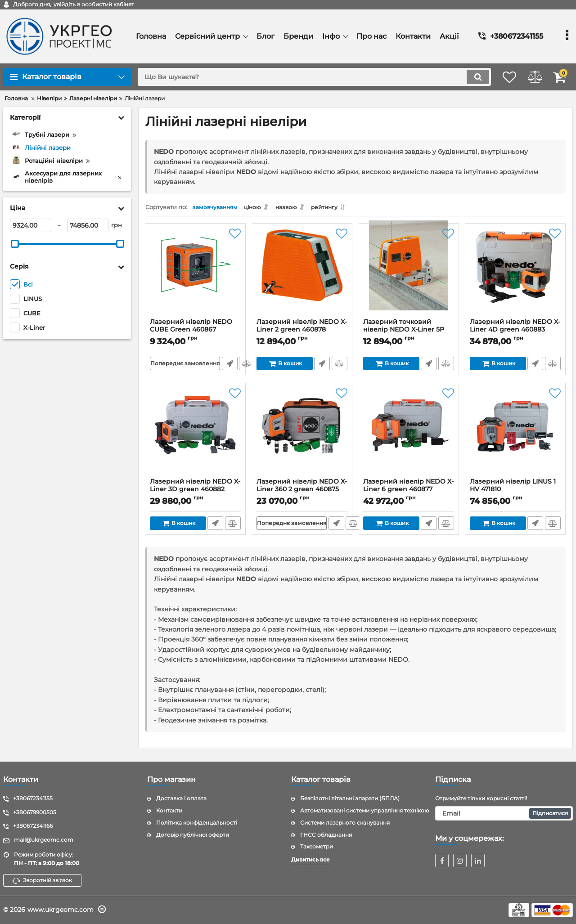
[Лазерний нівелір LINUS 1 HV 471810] (515, 435)
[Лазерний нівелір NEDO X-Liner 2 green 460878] (302, 276)
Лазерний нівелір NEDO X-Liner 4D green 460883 (515, 332)
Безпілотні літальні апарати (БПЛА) (350, 799)
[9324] (31, 225)
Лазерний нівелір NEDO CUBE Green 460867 (196, 332)
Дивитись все (310, 860)
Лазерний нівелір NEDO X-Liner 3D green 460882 (196, 492)
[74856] (88, 225)
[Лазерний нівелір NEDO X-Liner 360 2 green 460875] (302, 435)
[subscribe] (504, 813)
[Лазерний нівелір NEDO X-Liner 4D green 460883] (515, 276)
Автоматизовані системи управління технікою (364, 810)
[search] (305, 77)
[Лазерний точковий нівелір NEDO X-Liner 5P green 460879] (409, 276)
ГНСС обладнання (326, 835)
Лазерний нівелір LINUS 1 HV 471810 (515, 492)
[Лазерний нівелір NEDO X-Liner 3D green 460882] (196, 435)
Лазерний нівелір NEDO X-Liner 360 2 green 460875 (302, 492)
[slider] (15, 244)
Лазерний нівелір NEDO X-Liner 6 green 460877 (409, 492)
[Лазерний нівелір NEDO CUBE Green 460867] (196, 276)
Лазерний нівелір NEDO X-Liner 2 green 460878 (302, 332)
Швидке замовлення (231, 366)
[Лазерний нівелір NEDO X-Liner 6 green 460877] (409, 435)
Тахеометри (317, 847)
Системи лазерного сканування (345, 823)
